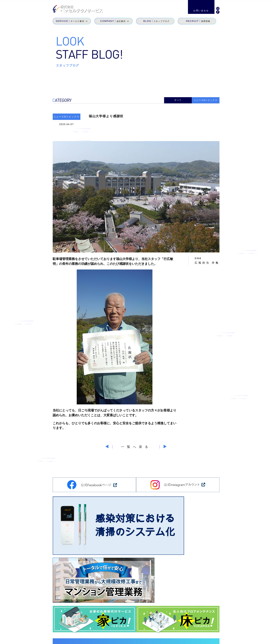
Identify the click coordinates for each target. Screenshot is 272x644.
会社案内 (161, 627)
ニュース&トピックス (206, 100)
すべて (178, 100)
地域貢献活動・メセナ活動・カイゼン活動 (178, 632)
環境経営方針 (197, 639)
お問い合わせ (210, 627)
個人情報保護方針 (220, 639)
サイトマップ (177, 639)
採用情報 (194, 627)
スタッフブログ (177, 627)
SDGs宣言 (144, 632)
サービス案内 (145, 627)
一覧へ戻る (136, 446)
